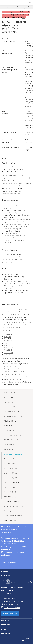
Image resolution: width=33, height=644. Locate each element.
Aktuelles (5, 621)
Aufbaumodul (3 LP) (10, 468)
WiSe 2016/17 (8, 334)
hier (24, 17)
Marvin (21, 369)
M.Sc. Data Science (10, 421)
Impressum (5, 571)
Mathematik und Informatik (16, 7)
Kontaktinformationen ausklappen (30, 582)
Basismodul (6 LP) (10, 459)
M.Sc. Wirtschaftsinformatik (13, 435)
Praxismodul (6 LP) (10, 497)
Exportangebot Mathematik (13, 502)
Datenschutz (6, 575)
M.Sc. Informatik (9, 426)
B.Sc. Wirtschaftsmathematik (13, 416)
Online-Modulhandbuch (12, 393)
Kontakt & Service (10, 614)
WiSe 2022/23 (8, 350)
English (29, 3)
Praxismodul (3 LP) (10, 492)
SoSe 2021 (7, 346)
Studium (28, 7)
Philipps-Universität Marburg (9, 582)
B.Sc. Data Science (10, 397)
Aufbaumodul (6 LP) (10, 473)
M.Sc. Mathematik (9, 431)
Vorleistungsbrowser (10, 520)
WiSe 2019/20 (8, 341)
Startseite (4, 7)
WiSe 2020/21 (8, 343)
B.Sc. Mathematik (9, 407)
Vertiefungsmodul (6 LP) (12, 483)
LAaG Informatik (9, 445)
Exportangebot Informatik (13, 454)
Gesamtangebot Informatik (13, 511)
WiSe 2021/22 (8, 348)
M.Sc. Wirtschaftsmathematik (13, 440)
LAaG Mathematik (9, 449)
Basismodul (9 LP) (10, 464)
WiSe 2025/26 (8, 355)
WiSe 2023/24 (8, 352)
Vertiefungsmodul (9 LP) (12, 487)
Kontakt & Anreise (10, 562)
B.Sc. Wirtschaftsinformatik (12, 412)
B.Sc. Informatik (9, 402)
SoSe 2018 (7, 336)
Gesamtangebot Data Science (13, 506)
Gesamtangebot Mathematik (13, 516)
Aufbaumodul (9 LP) (10, 478)
